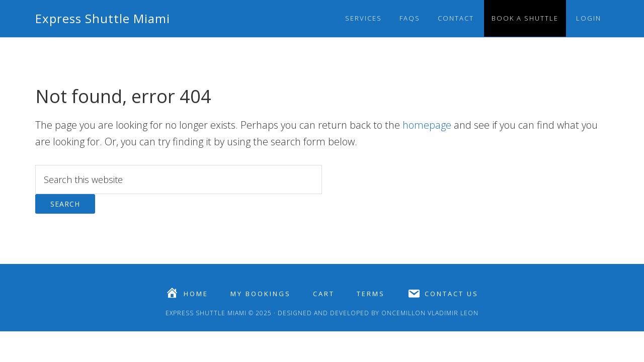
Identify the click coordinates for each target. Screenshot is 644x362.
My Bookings (261, 294)
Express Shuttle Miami (103, 18)
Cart (324, 294)
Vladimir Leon (452, 313)
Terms (371, 294)
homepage (427, 125)
